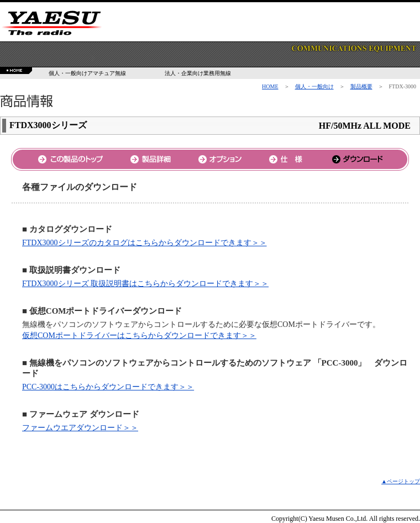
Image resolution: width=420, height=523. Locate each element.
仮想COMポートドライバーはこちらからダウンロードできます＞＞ (139, 336)
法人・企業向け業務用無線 (198, 73)
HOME (270, 86)
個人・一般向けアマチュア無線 (87, 73)
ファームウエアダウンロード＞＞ (80, 428)
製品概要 (361, 86)
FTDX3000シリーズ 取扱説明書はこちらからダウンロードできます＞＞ (145, 284)
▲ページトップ (401, 481)
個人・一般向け (314, 86)
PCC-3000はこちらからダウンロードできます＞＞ (108, 387)
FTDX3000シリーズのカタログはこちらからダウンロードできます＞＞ (145, 243)
